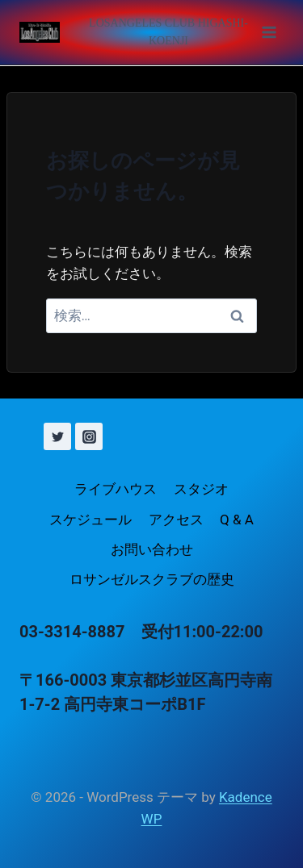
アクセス (176, 520)
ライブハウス (116, 489)
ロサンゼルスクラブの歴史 (152, 579)
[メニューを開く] (179, 32)
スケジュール (90, 520)
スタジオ (201, 489)
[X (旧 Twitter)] (57, 436)
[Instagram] (89, 436)
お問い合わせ (152, 549)
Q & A (237, 520)
